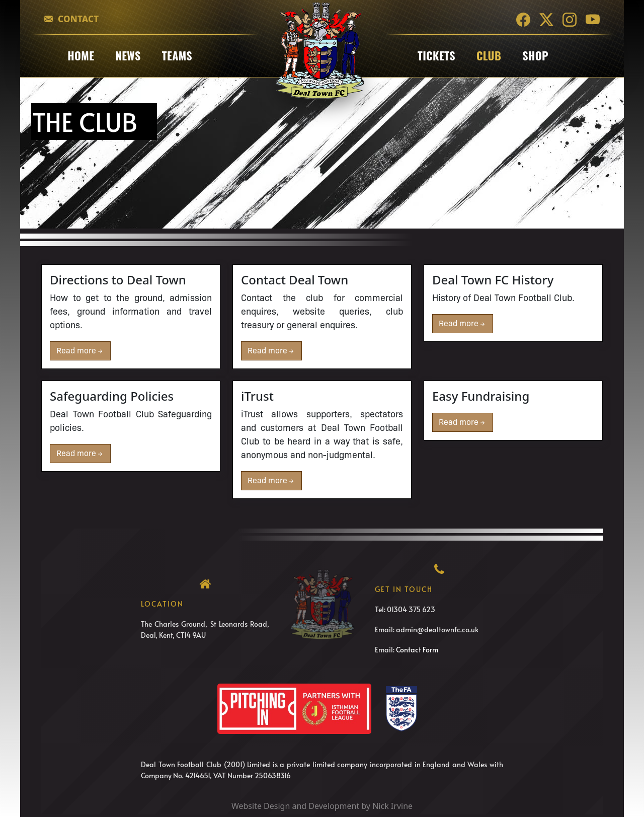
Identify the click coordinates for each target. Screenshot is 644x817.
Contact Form (417, 650)
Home (81, 55)
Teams (177, 55)
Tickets (436, 55)
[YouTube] (593, 19)
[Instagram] (570, 19)
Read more (80, 351)
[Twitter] (546, 19)
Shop (535, 55)
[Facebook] (523, 19)
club (489, 55)
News (128, 55)
